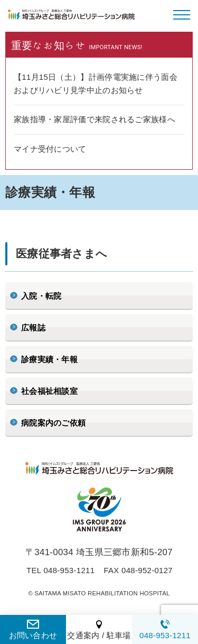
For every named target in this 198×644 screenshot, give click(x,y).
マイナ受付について (50, 149)
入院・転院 (41, 296)
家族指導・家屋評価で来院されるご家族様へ (95, 119)
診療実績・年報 (49, 359)
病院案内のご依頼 (53, 423)
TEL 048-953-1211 (60, 570)
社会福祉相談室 (49, 391)
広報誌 (33, 328)
